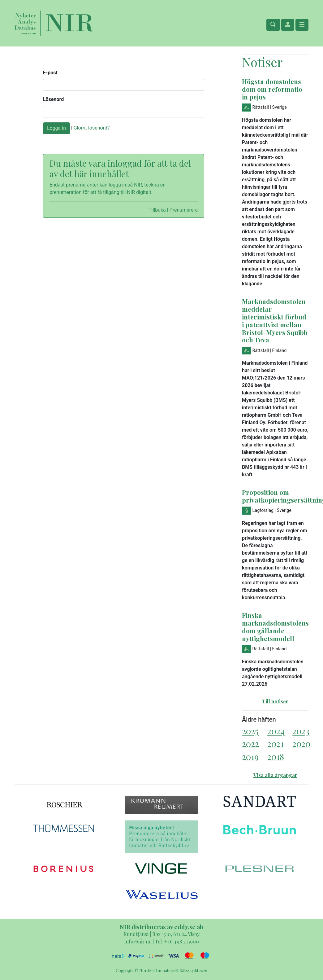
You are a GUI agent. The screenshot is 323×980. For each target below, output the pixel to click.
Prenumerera (184, 210)
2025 (250, 731)
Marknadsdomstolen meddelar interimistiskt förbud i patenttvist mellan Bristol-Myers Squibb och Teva (275, 321)
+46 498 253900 (182, 941)
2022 (250, 743)
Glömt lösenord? (92, 128)
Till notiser (275, 701)
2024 (276, 731)
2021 (276, 743)
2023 (301, 731)
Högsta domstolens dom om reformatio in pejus (272, 89)
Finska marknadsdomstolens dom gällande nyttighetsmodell (275, 627)
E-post (50, 73)
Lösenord (53, 99)
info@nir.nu (138, 941)
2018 (276, 756)
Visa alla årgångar (275, 775)
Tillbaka (157, 210)
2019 (250, 756)
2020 (301, 743)
